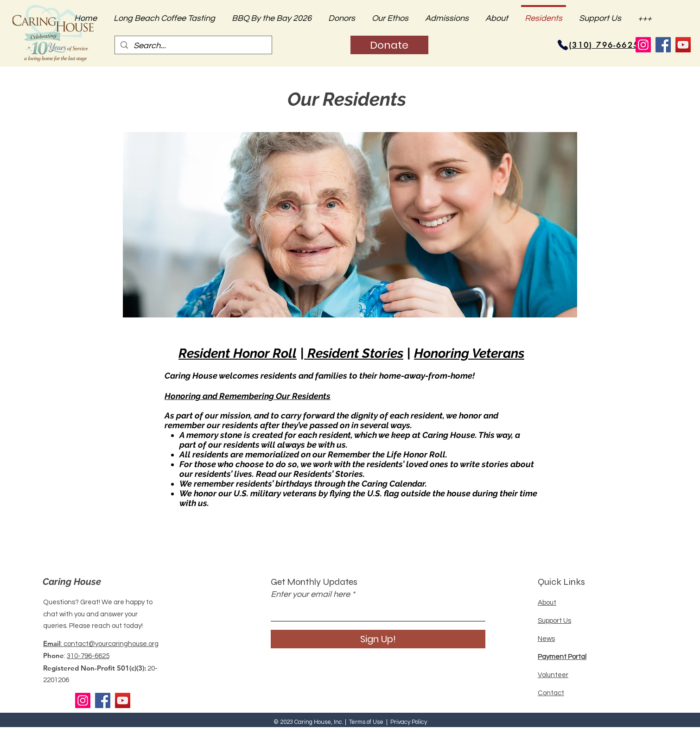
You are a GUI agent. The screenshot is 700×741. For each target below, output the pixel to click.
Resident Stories (354, 353)
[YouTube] (683, 45)
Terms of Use (366, 722)
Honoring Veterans (469, 353)
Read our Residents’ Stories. (310, 474)
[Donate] (389, 45)
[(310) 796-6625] (604, 45)
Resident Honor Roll (238, 353)
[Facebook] (663, 45)
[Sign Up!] (378, 639)
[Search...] (193, 46)
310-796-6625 (88, 656)
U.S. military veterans (275, 493)
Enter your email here (310, 595)
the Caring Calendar (386, 484)
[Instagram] (643, 45)
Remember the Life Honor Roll (387, 454)
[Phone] (563, 45)
